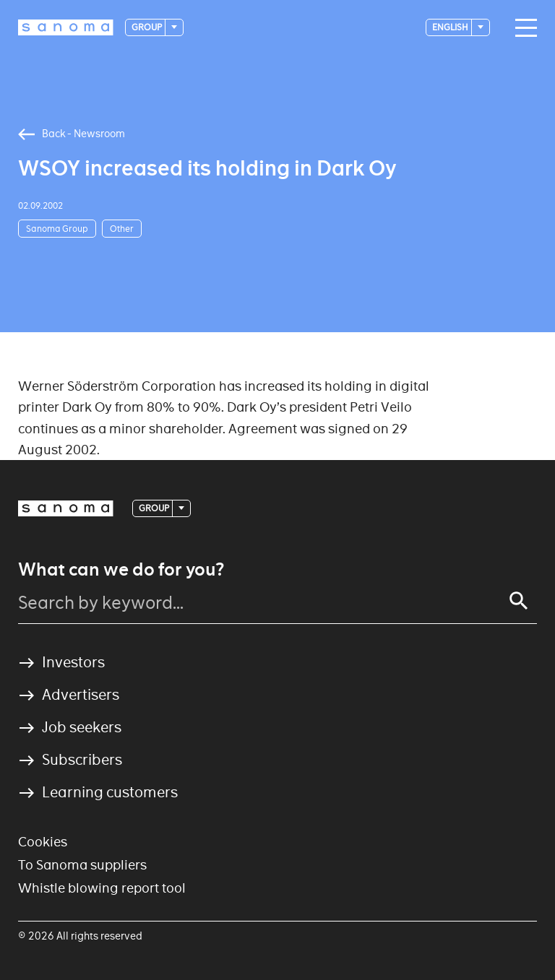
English (451, 27)
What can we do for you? (121, 570)
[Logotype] (66, 27)
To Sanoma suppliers (82, 865)
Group (147, 27)
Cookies (43, 842)
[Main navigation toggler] (522, 28)
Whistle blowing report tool (102, 888)
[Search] (519, 601)
